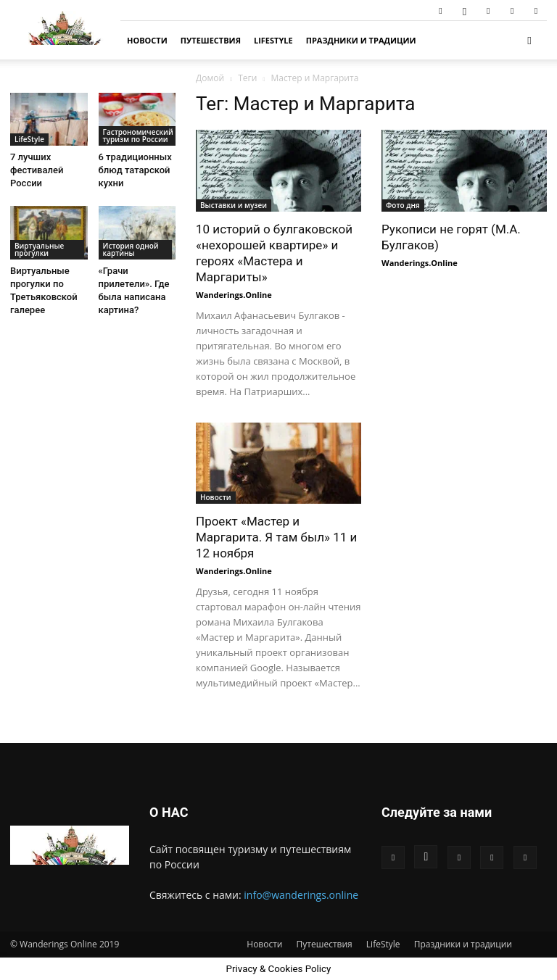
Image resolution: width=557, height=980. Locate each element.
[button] (529, 40)
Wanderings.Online (234, 295)
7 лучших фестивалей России (37, 170)
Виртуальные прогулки (39, 249)
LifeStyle (273, 40)
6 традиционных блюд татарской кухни (135, 170)
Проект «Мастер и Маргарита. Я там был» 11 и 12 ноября (276, 537)
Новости (147, 40)
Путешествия (211, 40)
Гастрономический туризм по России (138, 136)
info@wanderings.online (301, 895)
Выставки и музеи (234, 205)
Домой (210, 78)
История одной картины (131, 249)
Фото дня (403, 205)
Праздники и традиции (361, 40)
